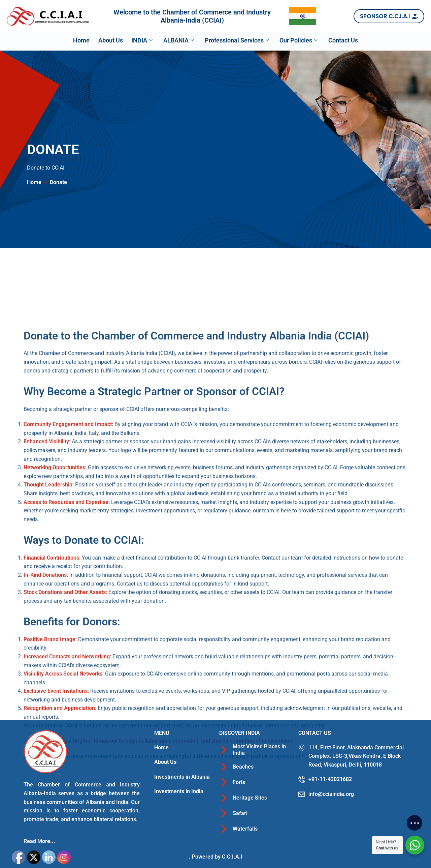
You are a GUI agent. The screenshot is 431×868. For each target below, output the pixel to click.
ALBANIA (179, 40)
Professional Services (240, 40)
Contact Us (354, 40)
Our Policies (306, 40)
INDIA (139, 40)
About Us (104, 40)
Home (71, 40)
